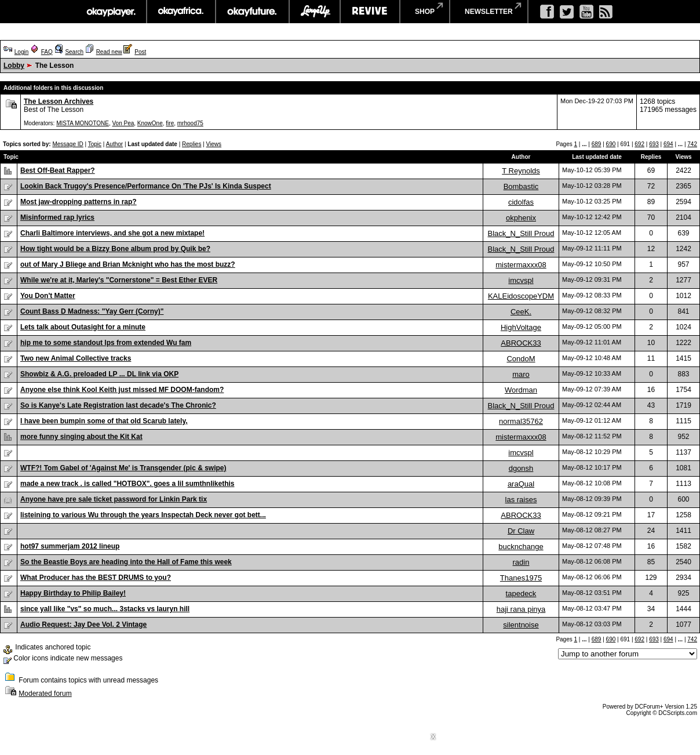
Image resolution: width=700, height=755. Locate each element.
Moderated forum (45, 694)
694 (668, 144)
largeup (315, 12)
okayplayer (110, 12)
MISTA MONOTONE (83, 123)
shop (425, 12)
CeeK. (521, 312)
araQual (521, 484)
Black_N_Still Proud (521, 233)
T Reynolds (521, 171)
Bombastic (521, 186)
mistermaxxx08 (521, 265)
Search (74, 52)
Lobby (14, 66)
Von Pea (123, 123)
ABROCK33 (521, 343)
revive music (370, 12)
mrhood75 (190, 123)
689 (597, 144)
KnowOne (150, 123)
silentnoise (521, 625)
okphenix (521, 218)
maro (521, 374)
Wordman (521, 390)
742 (692, 144)
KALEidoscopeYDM (521, 296)
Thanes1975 (521, 578)
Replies (192, 144)
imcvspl (521, 280)
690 (611, 144)
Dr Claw (521, 531)
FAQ (47, 52)
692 (639, 144)
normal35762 (521, 421)
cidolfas (521, 202)
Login (21, 52)
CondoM (521, 359)
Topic (95, 144)
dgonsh (521, 468)
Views (214, 144)
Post (140, 52)
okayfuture (252, 12)
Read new (109, 52)
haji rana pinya (521, 609)
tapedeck (521, 594)
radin (521, 562)
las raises (521, 500)
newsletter (489, 12)
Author (114, 144)
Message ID (68, 144)
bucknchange (521, 547)
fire (170, 123)
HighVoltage (521, 327)
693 (654, 144)
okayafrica (181, 12)
